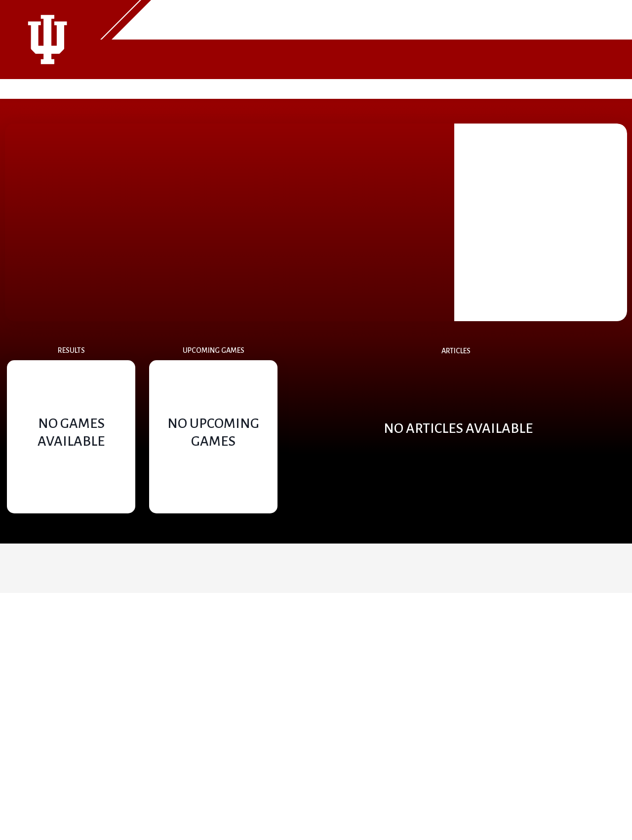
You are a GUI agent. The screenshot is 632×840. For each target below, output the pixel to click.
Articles (456, 351)
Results (71, 350)
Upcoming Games (214, 350)
